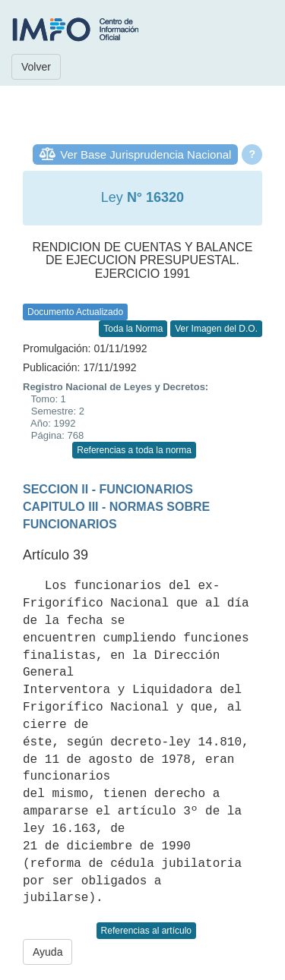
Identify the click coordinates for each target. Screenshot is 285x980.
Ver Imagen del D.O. (216, 329)
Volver (36, 67)
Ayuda (47, 952)
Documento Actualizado (75, 312)
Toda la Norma (133, 329)
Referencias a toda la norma (134, 450)
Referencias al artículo (146, 931)
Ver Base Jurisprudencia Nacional (146, 154)
